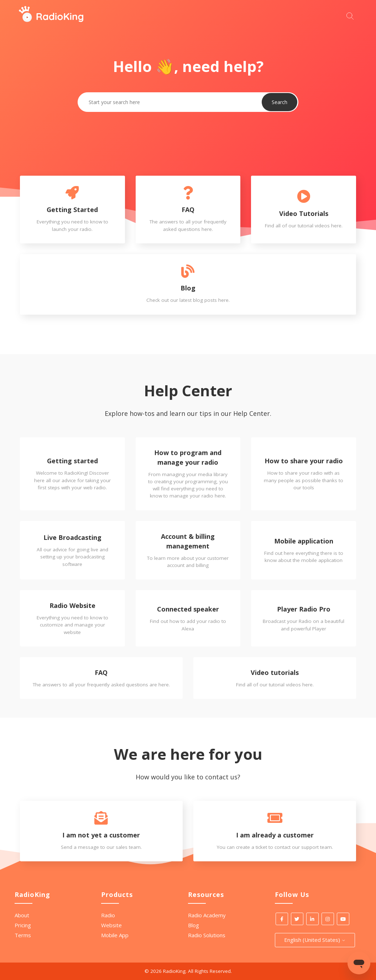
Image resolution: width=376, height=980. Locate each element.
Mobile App (115, 935)
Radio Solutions (207, 935)
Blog (194, 925)
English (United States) (315, 940)
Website (111, 925)
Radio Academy (207, 915)
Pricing (23, 925)
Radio (108, 915)
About (22, 915)
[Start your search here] (352, 15)
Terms (23, 935)
